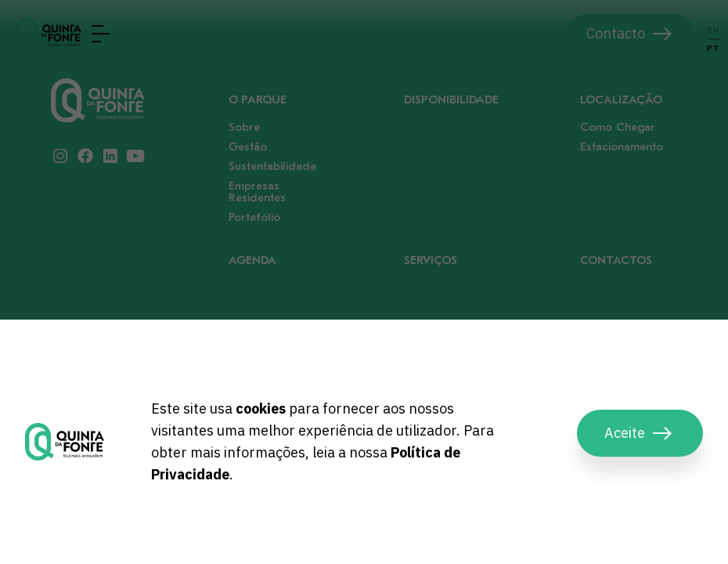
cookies (261, 409)
